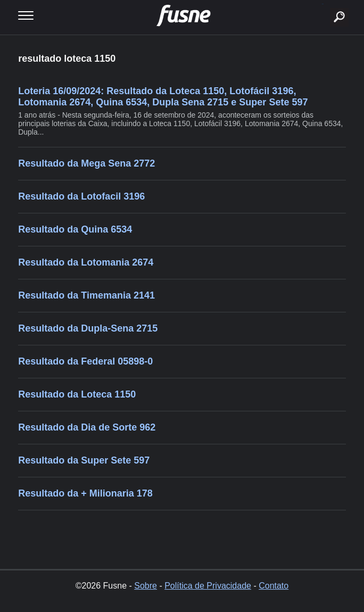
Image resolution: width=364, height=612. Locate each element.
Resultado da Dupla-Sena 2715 (88, 328)
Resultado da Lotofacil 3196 (81, 196)
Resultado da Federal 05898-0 (85, 361)
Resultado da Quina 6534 (75, 229)
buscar (323, 4)
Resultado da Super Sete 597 (84, 460)
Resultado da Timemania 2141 (86, 295)
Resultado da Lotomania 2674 (86, 262)
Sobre (146, 586)
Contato (274, 586)
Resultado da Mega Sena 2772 (86, 163)
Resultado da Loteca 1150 (77, 394)
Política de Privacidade (208, 586)
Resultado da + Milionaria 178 (85, 493)
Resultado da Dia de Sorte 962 (87, 427)
